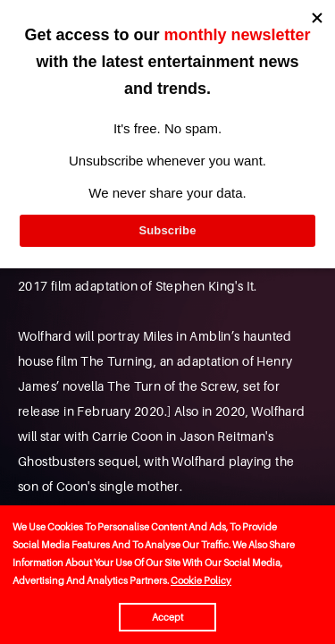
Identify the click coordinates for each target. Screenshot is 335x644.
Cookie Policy (201, 580)
